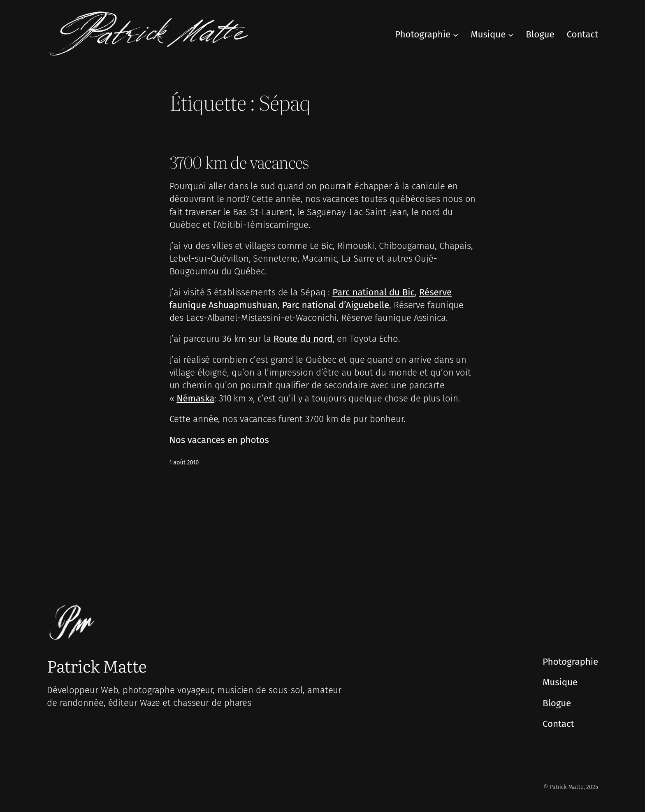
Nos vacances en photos (219, 440)
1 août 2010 (184, 463)
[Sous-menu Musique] (511, 34)
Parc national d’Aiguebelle (335, 305)
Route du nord (303, 339)
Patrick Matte (97, 665)
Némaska (195, 398)
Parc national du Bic (374, 292)
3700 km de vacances (239, 162)
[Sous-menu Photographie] (456, 34)
